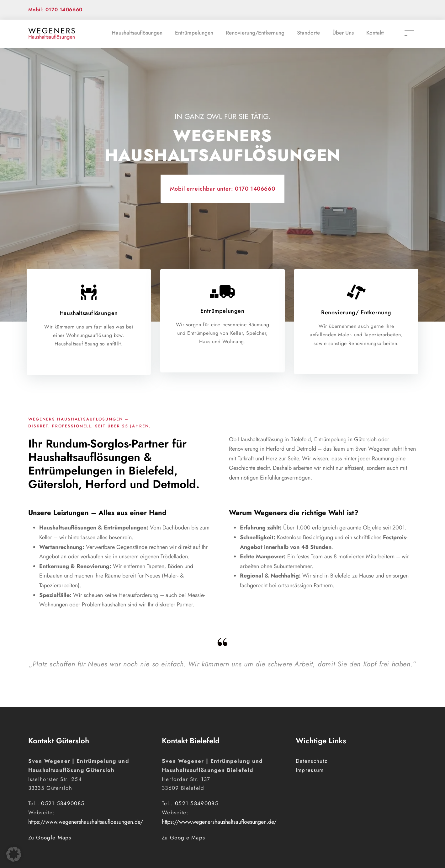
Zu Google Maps (50, 838)
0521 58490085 (63, 803)
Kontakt (375, 33)
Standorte (308, 33)
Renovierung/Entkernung (255, 33)
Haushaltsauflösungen (137, 33)
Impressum (310, 770)
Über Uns (343, 33)
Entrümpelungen (194, 33)
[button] (14, 854)
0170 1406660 (255, 189)
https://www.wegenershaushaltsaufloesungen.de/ (86, 822)
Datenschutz (312, 761)
